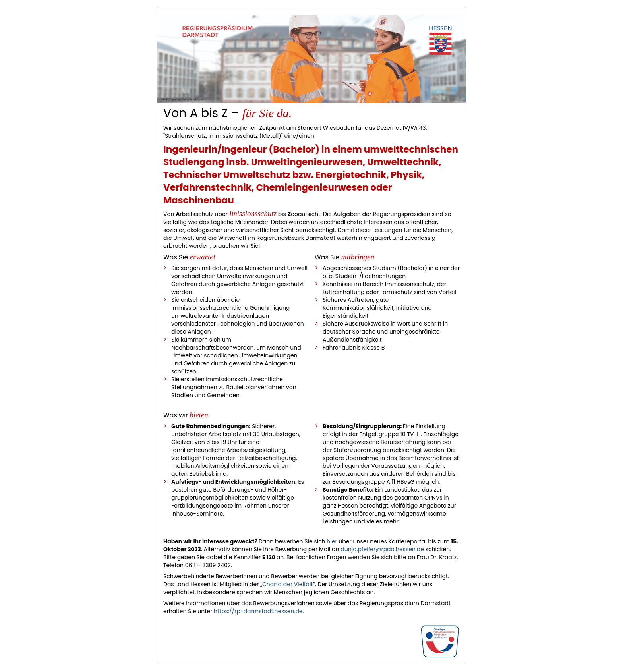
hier (332, 541)
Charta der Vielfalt (288, 584)
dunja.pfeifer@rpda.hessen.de (382, 549)
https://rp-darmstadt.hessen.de (258, 611)
